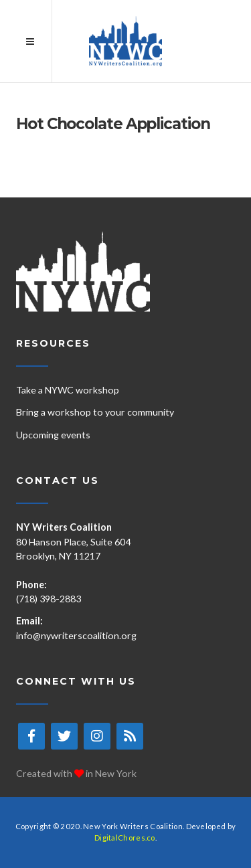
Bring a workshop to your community (95, 412)
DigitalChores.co (125, 838)
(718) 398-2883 (49, 599)
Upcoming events (53, 435)
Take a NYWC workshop (68, 390)
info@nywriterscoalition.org (76, 635)
